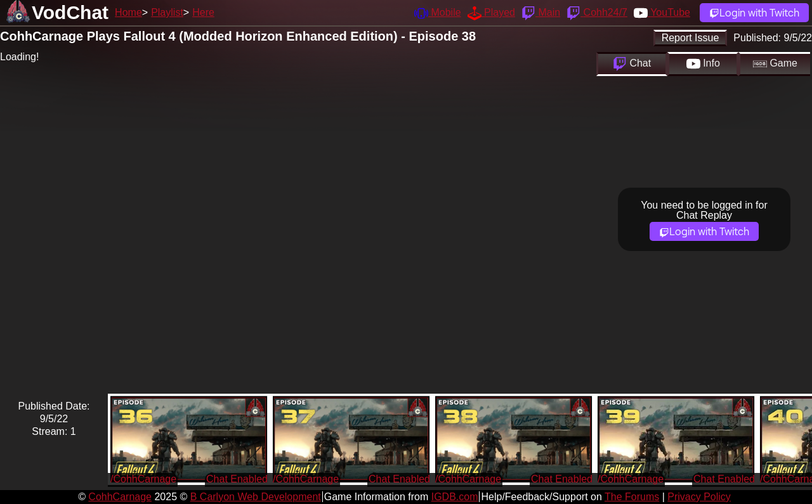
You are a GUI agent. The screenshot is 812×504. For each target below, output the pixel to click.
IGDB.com (455, 497)
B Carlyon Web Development (256, 497)
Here (203, 12)
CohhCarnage (120, 497)
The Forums (632, 497)
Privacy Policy (699, 497)
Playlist (167, 12)
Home (128, 12)
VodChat (70, 12)
